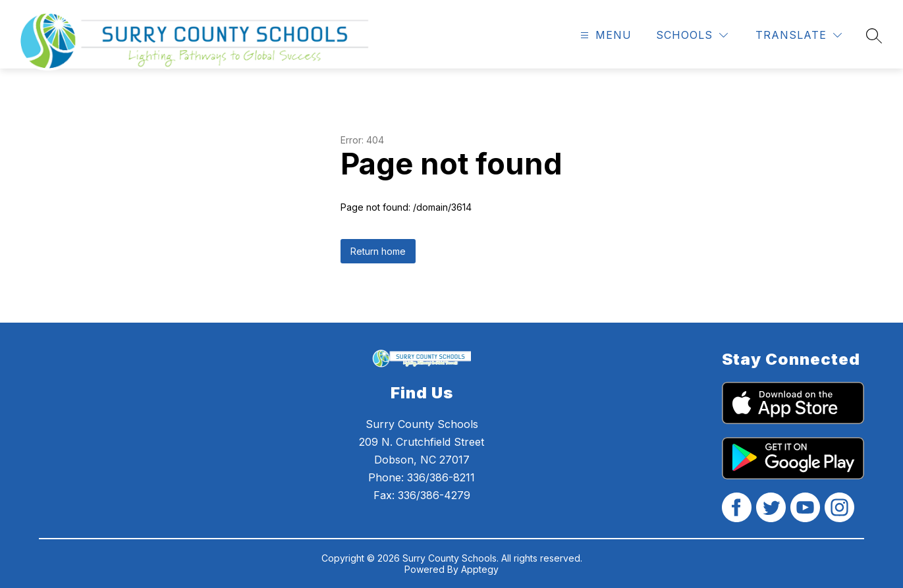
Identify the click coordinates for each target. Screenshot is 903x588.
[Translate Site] (799, 35)
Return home (378, 251)
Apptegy (480, 569)
